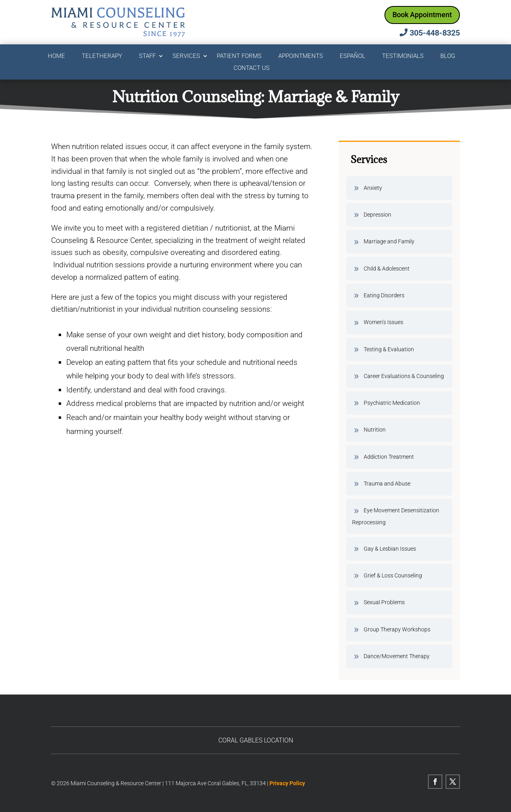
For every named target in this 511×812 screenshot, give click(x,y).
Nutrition (375, 430)
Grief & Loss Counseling (393, 575)
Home (56, 56)
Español (353, 56)
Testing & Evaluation (389, 349)
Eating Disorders (384, 295)
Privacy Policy (287, 783)
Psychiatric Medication (392, 403)
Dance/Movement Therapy (397, 656)
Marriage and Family (389, 241)
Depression (377, 215)
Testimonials (403, 56)
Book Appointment (422, 15)
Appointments (301, 56)
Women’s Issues (383, 322)
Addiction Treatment (389, 457)
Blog (448, 56)
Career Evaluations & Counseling (404, 376)
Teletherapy (102, 56)
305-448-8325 (435, 33)
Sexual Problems (384, 602)
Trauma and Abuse (387, 484)
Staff (147, 56)
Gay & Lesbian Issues (390, 549)
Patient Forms (239, 56)
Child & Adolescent (387, 269)
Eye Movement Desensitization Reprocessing (396, 516)
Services (186, 56)
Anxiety (373, 188)
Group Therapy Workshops (397, 629)
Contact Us (252, 68)
